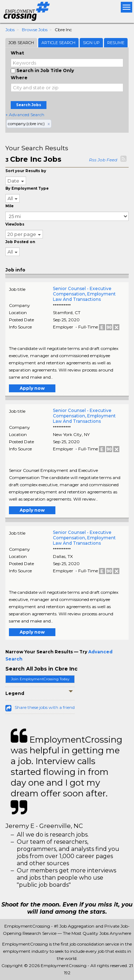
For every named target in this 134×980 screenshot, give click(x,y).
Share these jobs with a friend (45, 707)
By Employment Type (27, 188)
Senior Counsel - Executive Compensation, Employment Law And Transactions (84, 294)
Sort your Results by (26, 171)
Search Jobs (29, 105)
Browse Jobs (35, 30)
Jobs (10, 30)
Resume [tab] (116, 43)
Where (19, 78)
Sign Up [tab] (91, 43)
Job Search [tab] (21, 43)
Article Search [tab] (58, 43)
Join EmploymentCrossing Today (40, 679)
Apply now (32, 388)
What (17, 53)
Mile (9, 206)
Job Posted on (20, 242)
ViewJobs (15, 224)
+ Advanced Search (25, 115)
